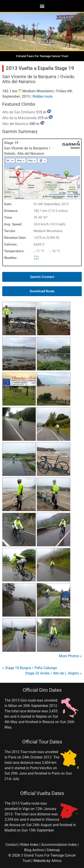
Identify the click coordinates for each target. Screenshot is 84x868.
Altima (56, 861)
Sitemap (53, 850)
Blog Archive (34, 850)
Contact (12, 845)
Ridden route (42, 96)
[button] (42, 6)
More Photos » (70, 656)
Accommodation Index (59, 845)
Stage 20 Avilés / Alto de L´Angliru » (53, 673)
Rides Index (29, 845)
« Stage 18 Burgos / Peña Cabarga (30, 668)
